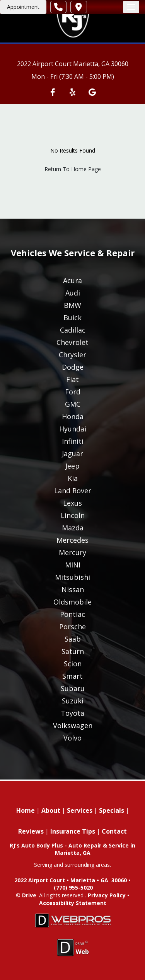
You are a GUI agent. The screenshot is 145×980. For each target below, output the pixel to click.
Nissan (73, 589)
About (51, 810)
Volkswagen (73, 725)
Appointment (23, 7)
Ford (73, 392)
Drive (29, 895)
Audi (73, 293)
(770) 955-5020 (73, 887)
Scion (73, 664)
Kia (73, 478)
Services (80, 810)
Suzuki (73, 701)
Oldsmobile (72, 602)
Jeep (72, 466)
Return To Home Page (73, 169)
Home (26, 810)
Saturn (73, 651)
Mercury (72, 552)
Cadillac (73, 330)
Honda (73, 416)
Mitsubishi (72, 577)
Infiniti (73, 441)
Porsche (72, 627)
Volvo (72, 738)
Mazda (73, 528)
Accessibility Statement (73, 903)
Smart (72, 676)
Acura (72, 280)
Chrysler (72, 355)
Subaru (73, 688)
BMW (72, 305)
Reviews (31, 831)
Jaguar (72, 453)
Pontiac (72, 614)
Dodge (73, 367)
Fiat (72, 379)
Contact (114, 831)
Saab (73, 639)
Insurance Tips (73, 831)
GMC (73, 404)
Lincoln (73, 515)
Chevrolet (72, 342)
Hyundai (73, 429)
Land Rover (73, 491)
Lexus (72, 503)
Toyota (72, 713)
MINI (73, 565)
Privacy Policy (107, 895)
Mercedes (72, 540)
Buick (72, 318)
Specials (112, 810)
